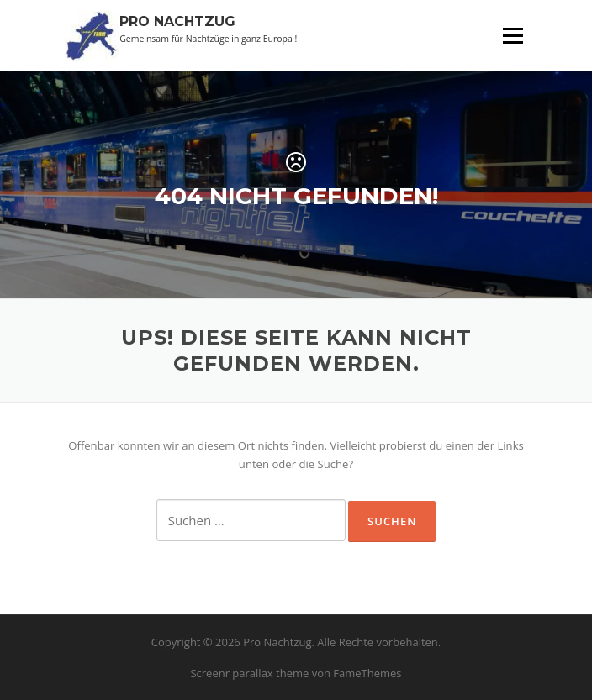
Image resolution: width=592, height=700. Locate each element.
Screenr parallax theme (249, 673)
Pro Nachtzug (177, 21)
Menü (513, 35)
